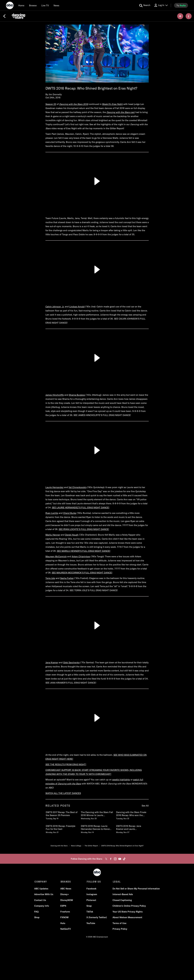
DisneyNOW (67, 900)
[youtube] (120, 859)
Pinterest (91, 900)
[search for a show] (145, 5)
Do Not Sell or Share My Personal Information (136, 889)
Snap (89, 906)
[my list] (180, 16)
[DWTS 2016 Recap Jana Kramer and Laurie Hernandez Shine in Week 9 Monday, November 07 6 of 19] (132, 828)
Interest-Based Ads (123, 895)
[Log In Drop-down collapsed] (161, 5)
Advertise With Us (44, 895)
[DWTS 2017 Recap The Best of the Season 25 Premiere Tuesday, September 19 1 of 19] (62, 815)
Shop (37, 918)
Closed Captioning (122, 900)
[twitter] (106, 859)
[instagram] (115, 859)
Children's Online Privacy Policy (129, 906)
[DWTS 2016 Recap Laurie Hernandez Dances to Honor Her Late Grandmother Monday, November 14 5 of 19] (97, 828)
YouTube (91, 923)
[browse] (33, 5)
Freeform (65, 912)
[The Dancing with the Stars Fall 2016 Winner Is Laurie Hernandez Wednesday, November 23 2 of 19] (97, 815)
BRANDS (66, 882)
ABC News (66, 889)
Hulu (63, 923)
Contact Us (40, 900)
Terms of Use (119, 923)
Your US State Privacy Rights (127, 912)
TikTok (90, 912)
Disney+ (65, 895)
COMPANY (41, 882)
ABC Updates (42, 889)
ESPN (63, 906)
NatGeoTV (66, 929)
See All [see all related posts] (145, 806)
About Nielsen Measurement (127, 918)
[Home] (21, 5)
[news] (56, 5)
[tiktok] (124, 859)
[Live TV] (45, 5)
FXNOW (65, 918)
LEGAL (116, 882)
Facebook (91, 889)
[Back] (4, 16)
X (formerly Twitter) (97, 918)
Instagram (92, 895)
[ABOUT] (189, 16)
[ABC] (10, 6)
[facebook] (111, 859)
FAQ (37, 912)
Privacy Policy (120, 929)
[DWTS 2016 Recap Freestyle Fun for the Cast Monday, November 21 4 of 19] (62, 828)
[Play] (97, 181)
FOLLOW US (94, 882)
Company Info (42, 906)
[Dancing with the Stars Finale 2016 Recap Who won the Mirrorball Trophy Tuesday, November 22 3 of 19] (132, 815)
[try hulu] (181, 5)
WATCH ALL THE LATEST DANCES (63, 793)
